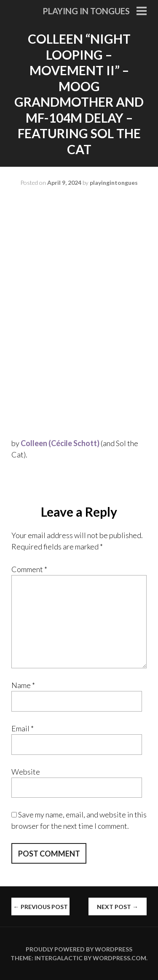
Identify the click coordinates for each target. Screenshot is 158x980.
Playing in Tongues (86, 11)
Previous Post (41, 907)
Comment (29, 569)
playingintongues (114, 183)
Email (23, 728)
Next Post (118, 907)
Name (23, 685)
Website (26, 772)
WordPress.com (119, 958)
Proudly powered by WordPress (79, 949)
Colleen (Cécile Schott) (60, 443)
